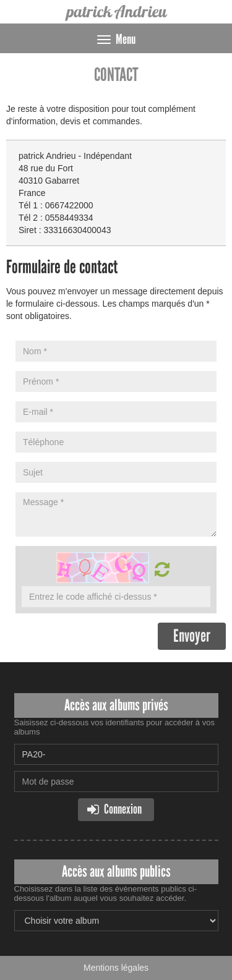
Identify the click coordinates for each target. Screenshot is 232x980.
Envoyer (192, 636)
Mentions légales (116, 968)
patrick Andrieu (116, 11)
